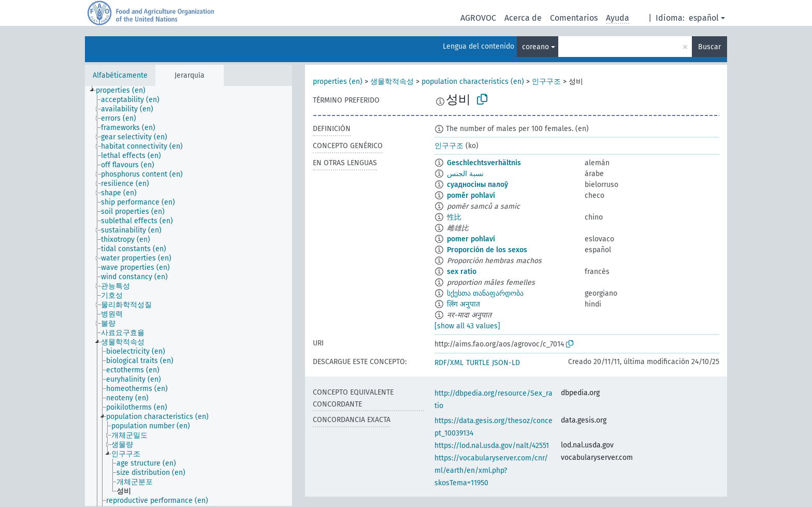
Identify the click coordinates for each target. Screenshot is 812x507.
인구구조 (546, 82)
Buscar (709, 47)
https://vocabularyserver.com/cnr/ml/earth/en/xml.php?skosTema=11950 (491, 470)
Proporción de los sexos (487, 250)
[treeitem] (125, 91)
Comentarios (574, 18)
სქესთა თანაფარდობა (485, 293)
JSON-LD (506, 363)
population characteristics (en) (473, 82)
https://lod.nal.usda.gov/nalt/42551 (492, 446)
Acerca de (523, 18)
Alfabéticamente (120, 75)
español (704, 18)
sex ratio (462, 272)
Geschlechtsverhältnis (484, 163)
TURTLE (478, 363)
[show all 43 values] (467, 326)
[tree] (189, 296)
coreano (535, 47)
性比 (454, 217)
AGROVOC (478, 18)
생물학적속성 (392, 82)
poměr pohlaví (471, 195)
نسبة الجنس (465, 174)
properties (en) (338, 82)
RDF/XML (449, 363)
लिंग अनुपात (463, 304)
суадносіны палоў (477, 185)
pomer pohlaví (471, 239)
